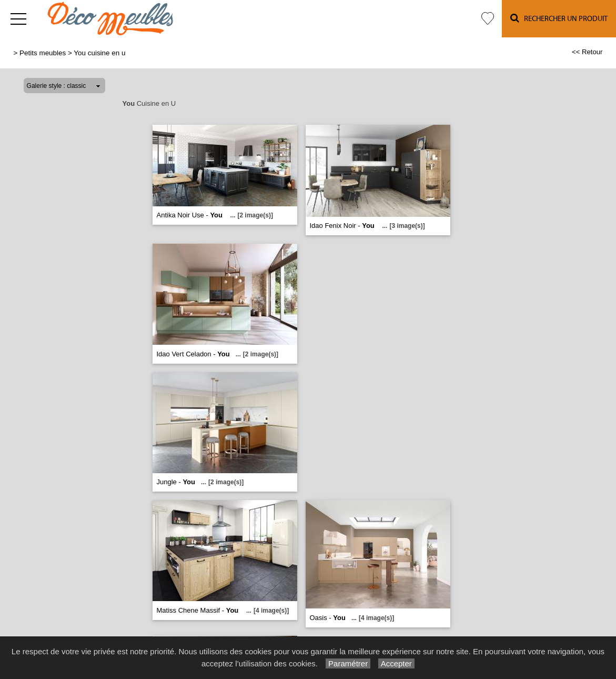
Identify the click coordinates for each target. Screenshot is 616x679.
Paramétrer (348, 663)
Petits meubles (43, 53)
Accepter (396, 663)
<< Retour (587, 52)
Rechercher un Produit (559, 18)
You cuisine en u (99, 53)
